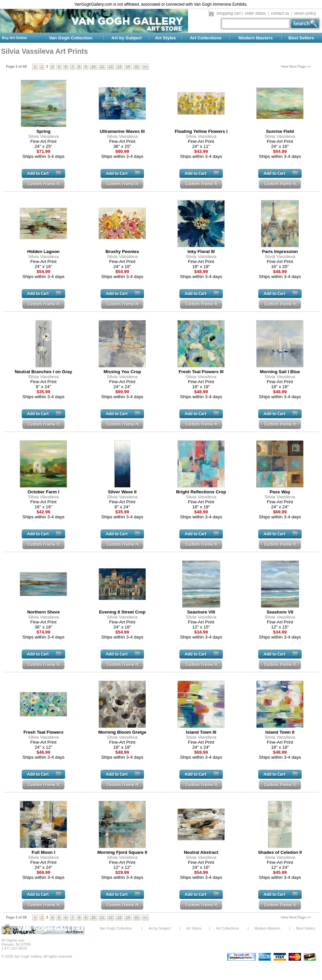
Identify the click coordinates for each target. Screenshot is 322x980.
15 (137, 66)
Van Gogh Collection (70, 38)
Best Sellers (301, 38)
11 (102, 66)
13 (119, 66)
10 (94, 66)
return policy (305, 13)
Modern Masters (256, 38)
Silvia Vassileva (43, 136)
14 (128, 66)
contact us (280, 13)
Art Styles (166, 38)
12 (111, 66)
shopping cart (229, 13)
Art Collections (206, 38)
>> (145, 66)
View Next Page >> (296, 66)
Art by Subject (127, 38)
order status (255, 13)
